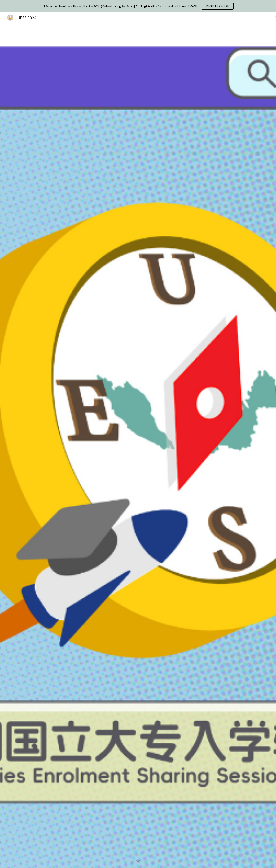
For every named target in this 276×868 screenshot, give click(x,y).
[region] (138, 6)
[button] (138, 861)
